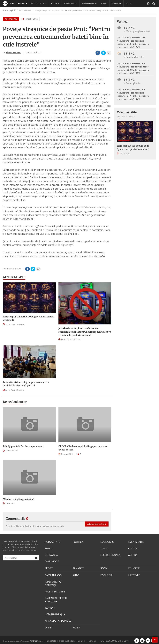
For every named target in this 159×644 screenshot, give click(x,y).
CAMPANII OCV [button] (53, 11)
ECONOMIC (106, 542)
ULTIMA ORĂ (51, 555)
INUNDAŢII (50, 607)
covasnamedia (15, 4)
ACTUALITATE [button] (39, 4)
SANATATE (116, 4)
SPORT (104, 4)
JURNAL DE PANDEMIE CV (58, 619)
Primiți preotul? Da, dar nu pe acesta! (23, 446)
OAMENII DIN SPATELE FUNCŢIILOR (56, 598)
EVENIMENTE (135, 542)
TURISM (104, 548)
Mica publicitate (69, 639)
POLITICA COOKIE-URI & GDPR (111, 639)
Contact (82, 639)
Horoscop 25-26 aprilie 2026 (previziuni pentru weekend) (28, 318)
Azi (118, 117)
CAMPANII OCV (52, 574)
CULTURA (133, 548)
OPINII (48, 626)
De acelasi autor (15, 402)
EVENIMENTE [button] (89, 4)
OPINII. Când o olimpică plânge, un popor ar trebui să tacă (83, 448)
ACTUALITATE (14, 277)
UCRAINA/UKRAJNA (55, 613)
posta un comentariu (54, 526)
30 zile (132, 117)
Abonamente (41, 639)
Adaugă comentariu (97, 521)
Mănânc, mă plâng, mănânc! (18, 499)
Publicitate (54, 639)
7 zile (124, 117)
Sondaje (92, 639)
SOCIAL (129, 4)
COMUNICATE (52, 561)
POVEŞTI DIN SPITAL (55, 590)
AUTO (76, 574)
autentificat (24, 526)
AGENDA (133, 555)
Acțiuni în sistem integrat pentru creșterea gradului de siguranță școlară (26, 384)
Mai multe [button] (37, 18)
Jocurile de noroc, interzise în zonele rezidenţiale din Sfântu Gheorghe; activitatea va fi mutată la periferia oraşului (85, 332)
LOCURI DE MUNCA (110, 555)
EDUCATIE (36, 11)
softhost (33, 639)
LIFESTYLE (133, 574)
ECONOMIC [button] (71, 4)
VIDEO (76, 626)
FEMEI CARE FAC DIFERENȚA (53, 582)
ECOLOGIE (106, 574)
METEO (48, 548)
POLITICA (55, 4)
